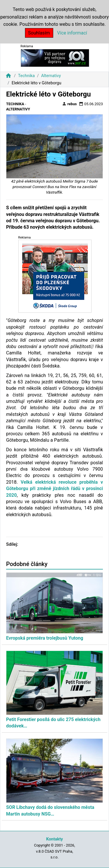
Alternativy (51, 76)
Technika (26, 76)
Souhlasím (39, 33)
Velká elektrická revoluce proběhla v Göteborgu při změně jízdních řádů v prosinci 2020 (54, 489)
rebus (69, 104)
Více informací (72, 33)
